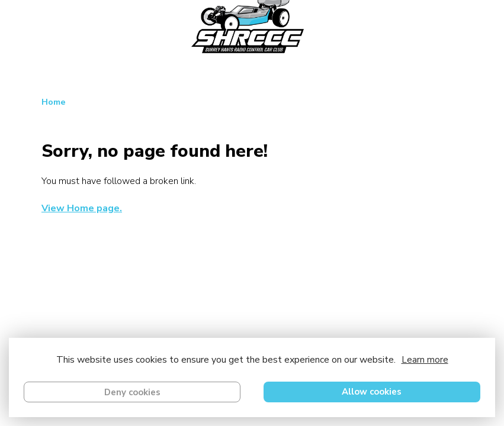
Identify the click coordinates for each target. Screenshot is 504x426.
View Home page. (82, 208)
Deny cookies (132, 392)
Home (54, 102)
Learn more (425, 360)
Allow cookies (372, 392)
